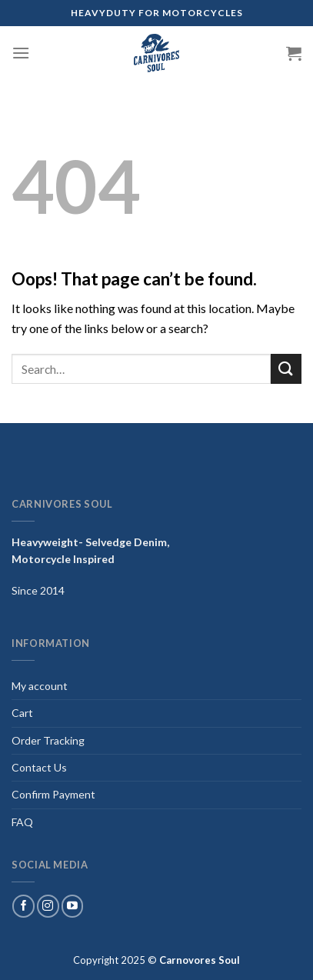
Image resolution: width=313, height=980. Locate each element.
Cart (22, 713)
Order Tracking (48, 740)
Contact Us (39, 767)
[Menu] (21, 53)
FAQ (22, 822)
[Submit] (286, 369)
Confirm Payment (53, 794)
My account (40, 686)
